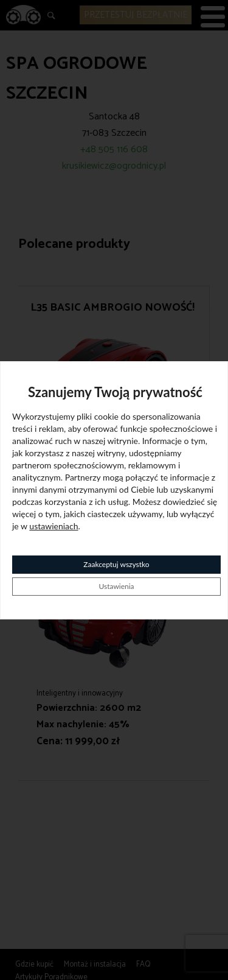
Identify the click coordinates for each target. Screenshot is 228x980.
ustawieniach (54, 526)
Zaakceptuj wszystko (116, 564)
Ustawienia (116, 586)
